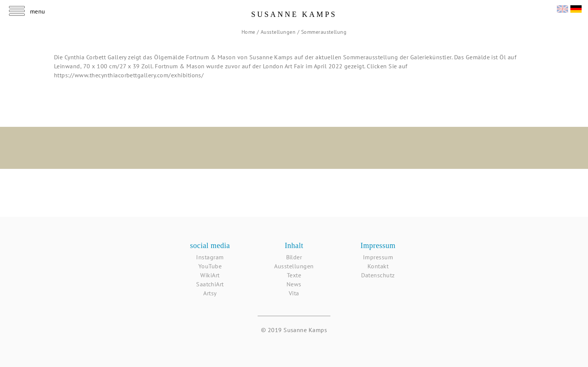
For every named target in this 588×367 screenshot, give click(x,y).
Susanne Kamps (294, 14)
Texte (294, 275)
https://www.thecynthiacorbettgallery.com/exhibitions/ (129, 75)
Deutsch (576, 8)
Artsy (210, 293)
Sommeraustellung (324, 32)
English (562, 8)
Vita (294, 293)
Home (249, 32)
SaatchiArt (210, 284)
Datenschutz (378, 275)
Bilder (294, 257)
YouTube (210, 266)
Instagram (210, 257)
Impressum (378, 257)
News (294, 284)
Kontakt (378, 266)
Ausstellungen (279, 32)
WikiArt (210, 275)
